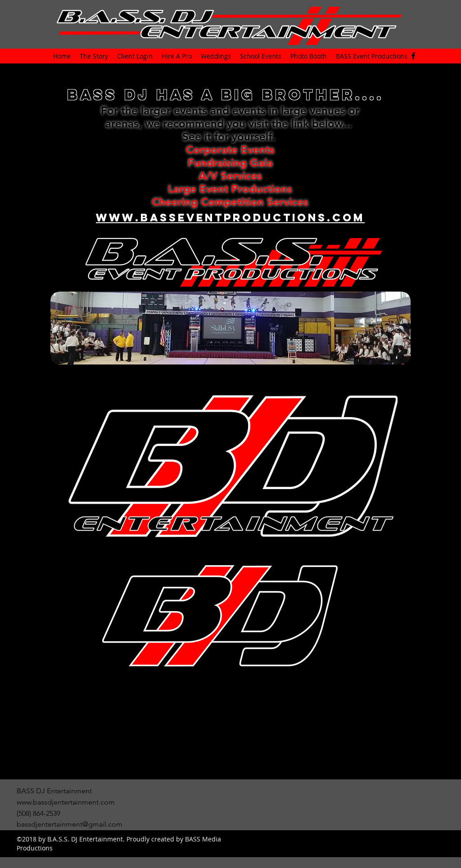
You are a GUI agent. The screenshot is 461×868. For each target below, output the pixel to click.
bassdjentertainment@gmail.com (70, 824)
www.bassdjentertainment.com (66, 802)
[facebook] (413, 56)
